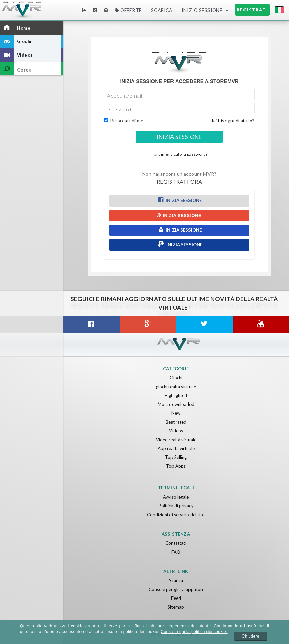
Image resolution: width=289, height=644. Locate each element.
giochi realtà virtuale (176, 387)
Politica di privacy (176, 506)
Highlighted (176, 395)
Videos (176, 431)
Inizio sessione (202, 10)
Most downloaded (176, 404)
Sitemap (176, 607)
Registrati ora (179, 182)
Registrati (252, 10)
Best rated (176, 422)
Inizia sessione (179, 200)
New (176, 413)
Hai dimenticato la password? (179, 154)
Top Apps (176, 466)
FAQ (176, 552)
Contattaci (176, 543)
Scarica (162, 10)
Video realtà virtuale (176, 440)
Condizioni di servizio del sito (176, 515)
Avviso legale (176, 497)
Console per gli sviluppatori (176, 589)
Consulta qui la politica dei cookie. (194, 632)
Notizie (84, 10)
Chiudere (251, 636)
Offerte (128, 10)
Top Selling (176, 457)
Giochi (176, 378)
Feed (176, 598)
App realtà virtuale (176, 448)
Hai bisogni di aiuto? (232, 120)
